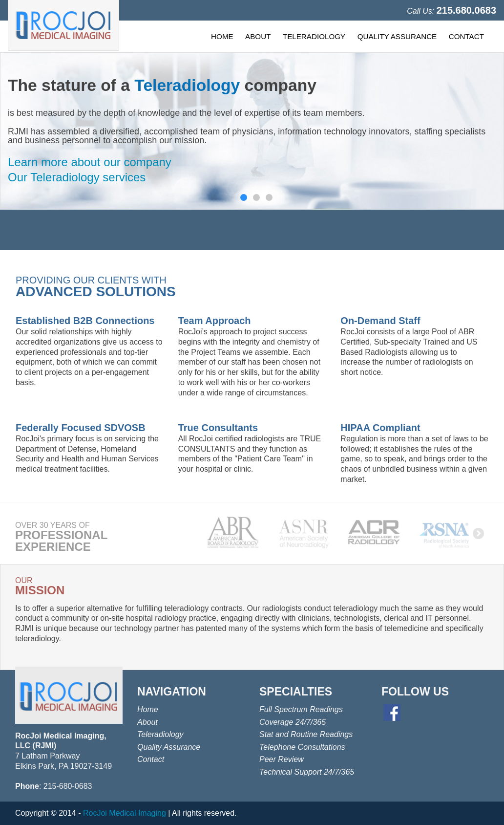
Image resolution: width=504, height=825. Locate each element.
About (147, 722)
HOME (222, 36)
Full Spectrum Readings (301, 709)
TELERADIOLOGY (314, 36)
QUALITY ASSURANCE (397, 36)
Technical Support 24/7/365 (307, 772)
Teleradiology (160, 734)
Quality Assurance (169, 747)
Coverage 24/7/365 (293, 722)
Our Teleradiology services (77, 177)
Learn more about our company (90, 162)
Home (148, 709)
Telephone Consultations (302, 747)
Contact (151, 759)
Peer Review (282, 759)
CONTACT (466, 36)
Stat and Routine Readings (306, 734)
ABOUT (258, 36)
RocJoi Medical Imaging (125, 813)
